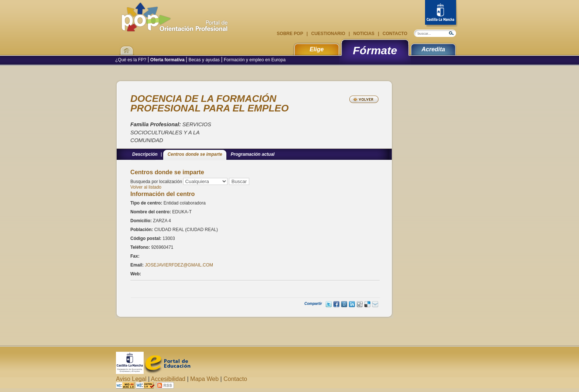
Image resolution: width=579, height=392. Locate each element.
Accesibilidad (168, 379)
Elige (316, 49)
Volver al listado (146, 187)
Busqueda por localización (156, 182)
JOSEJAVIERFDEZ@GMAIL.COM (179, 265)
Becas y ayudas (204, 60)
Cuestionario (328, 34)
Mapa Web (204, 379)
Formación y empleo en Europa (254, 60)
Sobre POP (291, 34)
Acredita (433, 49)
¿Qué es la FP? (131, 60)
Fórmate (375, 50)
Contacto (394, 34)
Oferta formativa (167, 60)
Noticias (364, 34)
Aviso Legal (131, 379)
